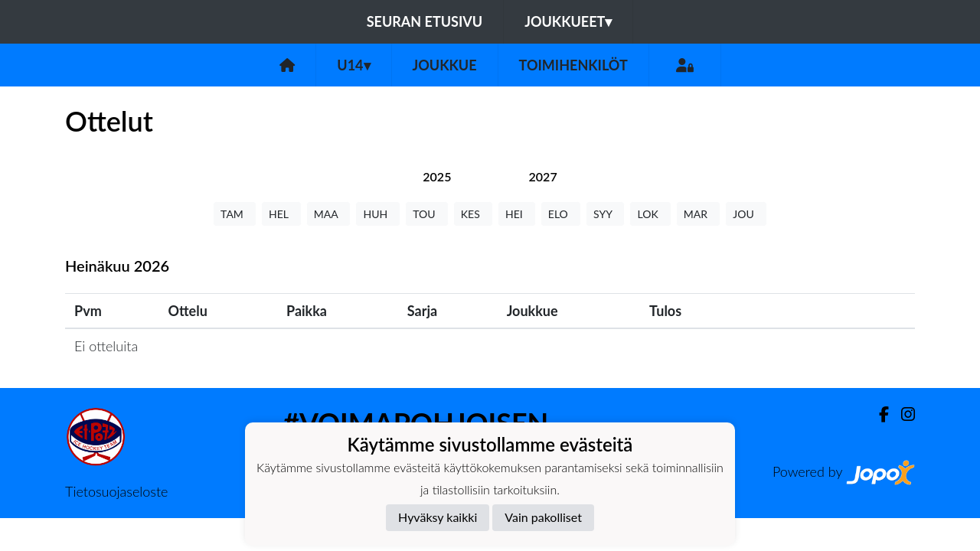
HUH (378, 214)
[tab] (437, 176)
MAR (698, 214)
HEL (281, 214)
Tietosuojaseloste (116, 491)
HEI (517, 214)
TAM (235, 214)
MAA (329, 214)
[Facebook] (878, 414)
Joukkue (445, 65)
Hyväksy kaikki (438, 517)
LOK (650, 214)
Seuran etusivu (425, 21)
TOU (427, 214)
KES (473, 214)
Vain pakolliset (543, 517)
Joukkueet (568, 21)
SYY (605, 214)
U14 (353, 65)
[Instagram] (902, 414)
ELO (561, 214)
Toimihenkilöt (573, 65)
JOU (746, 214)
